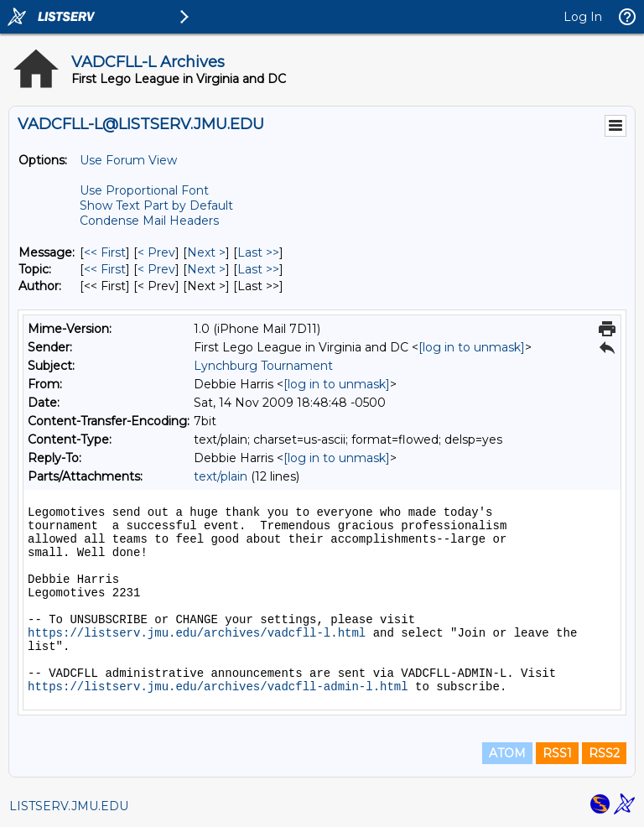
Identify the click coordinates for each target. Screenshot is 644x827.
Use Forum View (128, 160)
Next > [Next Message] (206, 252)
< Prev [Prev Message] (156, 252)
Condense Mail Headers (149, 221)
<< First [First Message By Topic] (105, 269)
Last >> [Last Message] (258, 252)
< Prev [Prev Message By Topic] (156, 269)
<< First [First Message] (105, 252)
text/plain (221, 476)
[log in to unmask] (472, 347)
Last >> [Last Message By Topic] (258, 269)
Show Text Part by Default (156, 205)
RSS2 (604, 753)
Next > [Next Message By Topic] (206, 269)
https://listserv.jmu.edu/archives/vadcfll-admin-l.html (218, 687)
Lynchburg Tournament (263, 366)
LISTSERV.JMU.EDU (69, 806)
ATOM (507, 753)
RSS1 (557, 753)
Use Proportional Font (144, 190)
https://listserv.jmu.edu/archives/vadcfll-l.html (197, 633)
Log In (583, 17)
